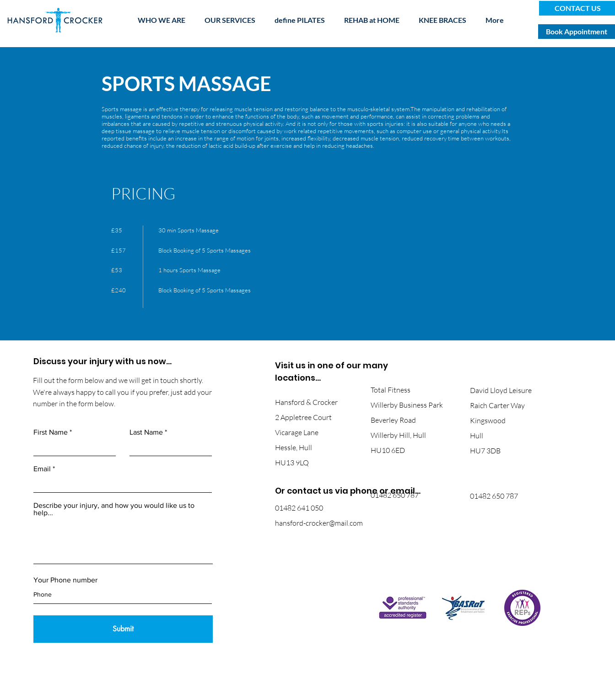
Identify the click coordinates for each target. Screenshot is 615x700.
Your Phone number (65, 580)
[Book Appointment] (577, 32)
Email (42, 469)
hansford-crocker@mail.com (319, 523)
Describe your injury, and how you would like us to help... (114, 509)
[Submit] (123, 629)
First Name (51, 432)
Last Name (146, 432)
